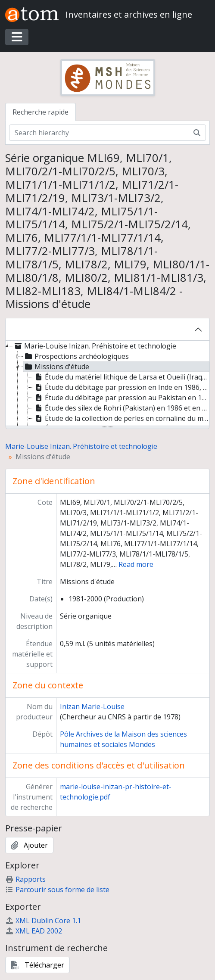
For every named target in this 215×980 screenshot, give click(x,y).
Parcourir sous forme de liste (57, 890)
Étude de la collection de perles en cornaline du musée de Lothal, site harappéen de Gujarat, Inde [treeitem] (122, 418)
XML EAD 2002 (34, 931)
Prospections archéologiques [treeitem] (76, 356)
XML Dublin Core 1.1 (43, 921)
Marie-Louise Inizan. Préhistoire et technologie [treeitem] (95, 346)
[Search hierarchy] (99, 133)
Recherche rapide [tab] (41, 112)
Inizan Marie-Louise (92, 706)
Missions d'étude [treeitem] (56, 367)
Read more (136, 564)
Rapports (25, 879)
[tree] (107, 384)
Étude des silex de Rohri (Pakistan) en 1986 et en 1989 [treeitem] (122, 408)
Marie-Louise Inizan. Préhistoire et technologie (81, 446)
